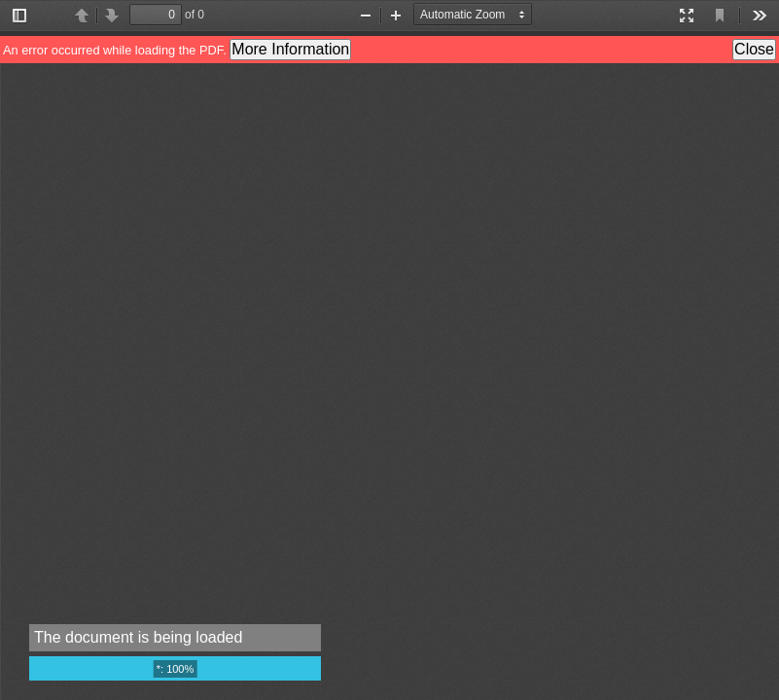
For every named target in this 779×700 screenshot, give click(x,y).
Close (754, 49)
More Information (290, 49)
